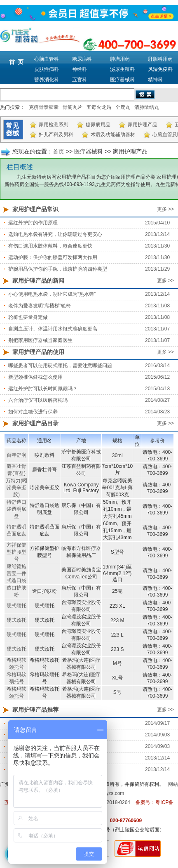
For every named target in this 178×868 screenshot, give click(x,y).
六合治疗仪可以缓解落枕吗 (38, 400)
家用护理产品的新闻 (38, 281)
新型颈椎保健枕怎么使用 (35, 377)
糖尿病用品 (98, 125)
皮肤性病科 (47, 69)
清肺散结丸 (147, 107)
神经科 (80, 69)
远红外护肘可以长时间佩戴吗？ (43, 389)
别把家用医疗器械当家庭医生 (40, 340)
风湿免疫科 (160, 69)
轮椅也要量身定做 (28, 317)
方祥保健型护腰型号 (16, 552)
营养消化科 (47, 80)
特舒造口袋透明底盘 (16, 509)
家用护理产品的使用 (38, 352)
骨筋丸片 (73, 107)
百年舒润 (16, 455)
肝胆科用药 (160, 59)
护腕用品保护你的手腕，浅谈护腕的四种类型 (58, 269)
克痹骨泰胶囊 (44, 107)
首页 (59, 151)
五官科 (80, 80)
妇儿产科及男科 (56, 134)
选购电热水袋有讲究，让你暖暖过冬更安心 (55, 234)
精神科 (155, 80)
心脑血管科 (47, 59)
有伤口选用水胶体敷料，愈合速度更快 (50, 246)
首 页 (16, 62)
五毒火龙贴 (99, 107)
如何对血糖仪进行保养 (33, 412)
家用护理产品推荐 (35, 710)
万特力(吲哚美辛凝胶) (16, 488)
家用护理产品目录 (35, 423)
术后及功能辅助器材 (113, 134)
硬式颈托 (16, 606)
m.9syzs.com (110, 793)
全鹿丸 (123, 107)
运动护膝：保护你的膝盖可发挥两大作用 (53, 257)
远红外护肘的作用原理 (33, 223)
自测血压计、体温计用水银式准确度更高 (53, 329)
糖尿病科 (82, 59)
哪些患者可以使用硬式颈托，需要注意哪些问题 (60, 366)
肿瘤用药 (120, 59)
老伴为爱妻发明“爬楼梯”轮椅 (40, 306)
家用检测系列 (54, 125)
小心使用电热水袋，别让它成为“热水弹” (52, 294)
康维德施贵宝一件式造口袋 (16, 573)
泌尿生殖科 (122, 69)
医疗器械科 (122, 80)
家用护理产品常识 (35, 209)
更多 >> (165, 209)
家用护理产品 (143, 125)
